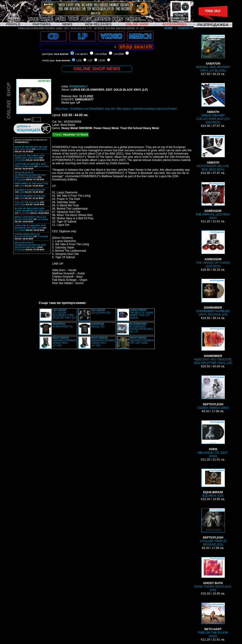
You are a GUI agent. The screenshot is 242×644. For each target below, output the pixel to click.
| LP (90, 60)
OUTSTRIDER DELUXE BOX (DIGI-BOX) (213, 153)
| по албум (101, 54)
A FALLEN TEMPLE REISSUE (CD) (213, 527)
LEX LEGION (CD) (101, 311)
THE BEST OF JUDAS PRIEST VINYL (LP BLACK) (142, 314)
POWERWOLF (79, 87)
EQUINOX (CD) (213, 483)
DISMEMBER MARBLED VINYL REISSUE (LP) (213, 297)
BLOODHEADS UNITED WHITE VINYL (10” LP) (142, 328)
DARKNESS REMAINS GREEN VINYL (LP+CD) (64, 342)
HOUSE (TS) (98, 325)
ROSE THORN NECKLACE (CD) (213, 574)
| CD (79, 60)
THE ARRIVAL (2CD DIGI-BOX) (213, 201)
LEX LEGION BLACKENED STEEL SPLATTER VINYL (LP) (64, 314)
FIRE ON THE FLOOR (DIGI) (213, 620)
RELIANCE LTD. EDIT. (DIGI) (213, 439)
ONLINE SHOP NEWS (97, 69)
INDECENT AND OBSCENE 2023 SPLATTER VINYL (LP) (213, 346)
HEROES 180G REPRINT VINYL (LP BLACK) (213, 53)
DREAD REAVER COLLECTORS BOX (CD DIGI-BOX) (213, 104)
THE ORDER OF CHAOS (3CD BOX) (213, 249)
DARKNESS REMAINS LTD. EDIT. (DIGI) (142, 340)
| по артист (82, 54)
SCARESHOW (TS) (63, 325)
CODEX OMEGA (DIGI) (213, 392)
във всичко (61, 54)
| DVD (102, 60)
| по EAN (119, 54)
